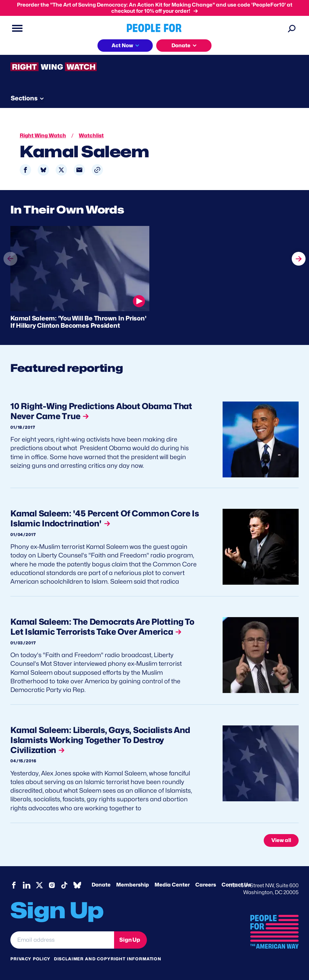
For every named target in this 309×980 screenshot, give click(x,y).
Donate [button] (181, 46)
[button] (97, 170)
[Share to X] (61, 170)
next (299, 252)
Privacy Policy (30, 959)
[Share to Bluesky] (43, 170)
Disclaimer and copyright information (108, 959)
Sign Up (130, 940)
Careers (206, 885)
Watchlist (91, 136)
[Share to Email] (79, 170)
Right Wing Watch (43, 136)
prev (10, 265)
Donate (101, 885)
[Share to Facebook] (25, 170)
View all (281, 840)
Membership (133, 885)
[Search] (292, 28)
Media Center (172, 885)
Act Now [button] (122, 46)
